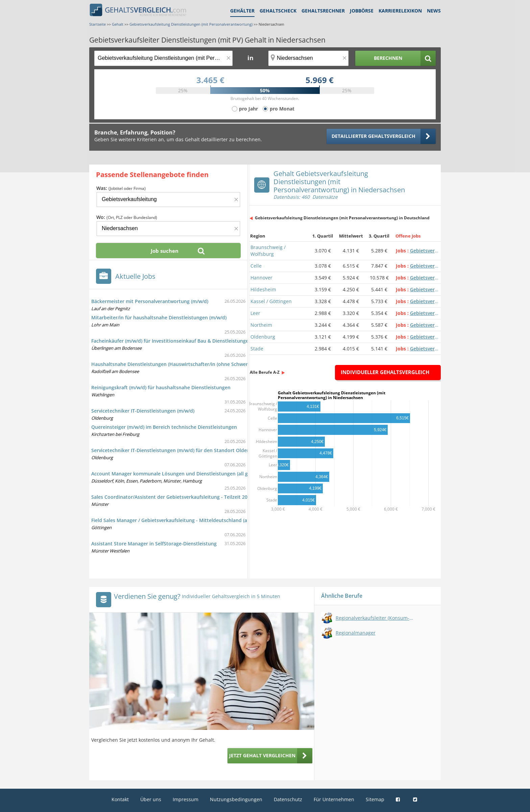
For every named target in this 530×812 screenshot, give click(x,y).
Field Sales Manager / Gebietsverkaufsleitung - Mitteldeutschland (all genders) (181, 520)
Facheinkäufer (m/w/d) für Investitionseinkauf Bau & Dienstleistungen (171, 341)
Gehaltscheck (278, 11)
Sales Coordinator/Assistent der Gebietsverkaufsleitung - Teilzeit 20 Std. (175, 497)
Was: (121, 188)
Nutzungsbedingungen (236, 799)
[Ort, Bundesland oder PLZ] (309, 58)
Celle (256, 266)
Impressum (186, 799)
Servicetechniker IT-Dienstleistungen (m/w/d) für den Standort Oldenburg (176, 450)
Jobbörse (362, 11)
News (434, 11)
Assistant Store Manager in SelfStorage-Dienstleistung (154, 544)
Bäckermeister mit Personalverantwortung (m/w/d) (150, 301)
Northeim (261, 325)
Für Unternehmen (334, 799)
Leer (255, 313)
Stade (257, 349)
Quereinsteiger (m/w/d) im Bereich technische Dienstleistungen (164, 427)
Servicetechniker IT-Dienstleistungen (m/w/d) (143, 411)
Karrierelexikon (400, 11)
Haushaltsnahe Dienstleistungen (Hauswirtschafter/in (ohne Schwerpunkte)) (179, 364)
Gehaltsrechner (323, 11)
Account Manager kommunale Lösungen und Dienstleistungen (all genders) (178, 474)
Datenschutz (288, 799)
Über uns (151, 799)
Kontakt (120, 799)
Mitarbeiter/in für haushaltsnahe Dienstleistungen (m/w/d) (159, 317)
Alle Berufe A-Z (265, 372)
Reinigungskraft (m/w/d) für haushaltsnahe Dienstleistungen (161, 387)
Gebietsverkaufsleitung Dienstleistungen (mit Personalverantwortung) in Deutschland (342, 218)
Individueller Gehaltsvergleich (385, 372)
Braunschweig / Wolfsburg (268, 251)
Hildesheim (263, 289)
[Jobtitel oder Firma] (168, 200)
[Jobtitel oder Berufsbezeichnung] (163, 58)
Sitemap (375, 799)
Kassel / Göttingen (271, 301)
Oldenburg (263, 337)
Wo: (127, 217)
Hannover (261, 278)
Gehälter (242, 11)
